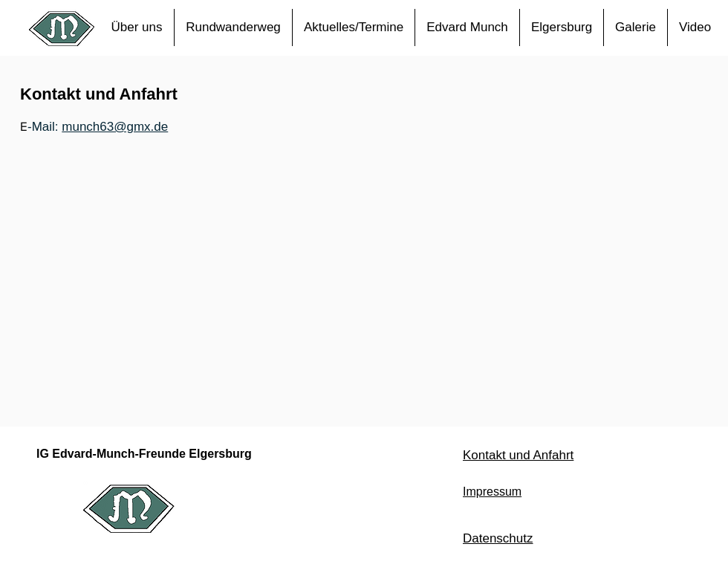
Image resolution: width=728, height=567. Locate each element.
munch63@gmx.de (115, 127)
